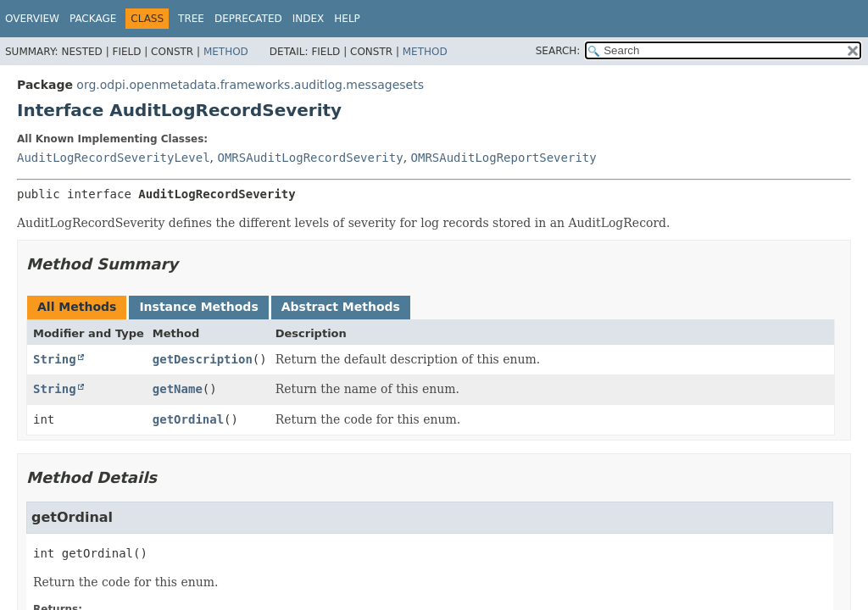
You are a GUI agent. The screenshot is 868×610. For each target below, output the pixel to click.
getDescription (203, 359)
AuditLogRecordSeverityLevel (114, 158)
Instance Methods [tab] (198, 307)
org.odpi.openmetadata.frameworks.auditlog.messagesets (250, 85)
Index (309, 19)
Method (226, 52)
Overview (32, 19)
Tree (191, 19)
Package (93, 19)
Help (347, 19)
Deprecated (248, 19)
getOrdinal (188, 419)
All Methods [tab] (77, 307)
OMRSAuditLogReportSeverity (504, 158)
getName (178, 389)
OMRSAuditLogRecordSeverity (310, 158)
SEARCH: (558, 51)
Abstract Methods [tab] (341, 307)
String (55, 359)
